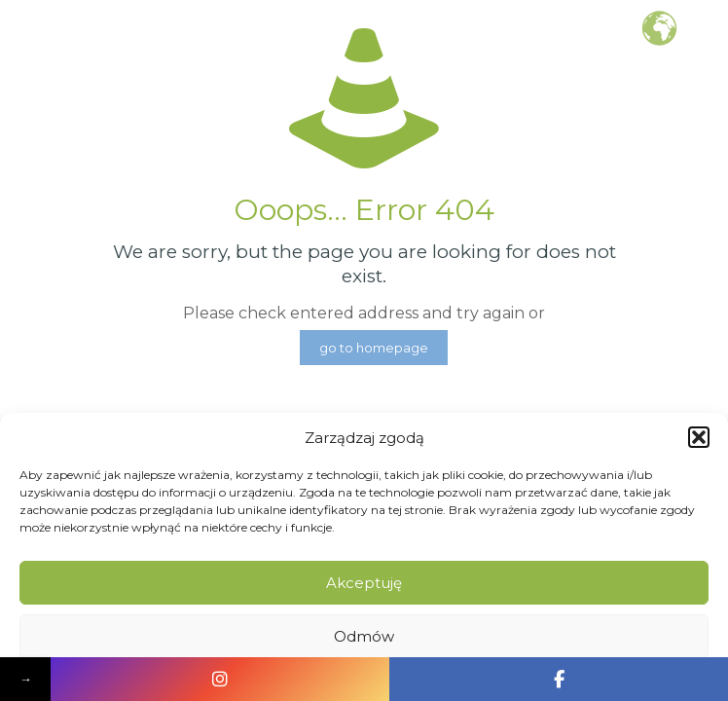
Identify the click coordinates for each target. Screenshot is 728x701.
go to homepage (374, 348)
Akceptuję (364, 583)
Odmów (364, 636)
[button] (699, 437)
